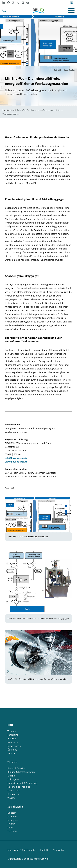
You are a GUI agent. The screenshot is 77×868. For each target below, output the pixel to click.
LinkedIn (12, 813)
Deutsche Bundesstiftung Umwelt (30, 859)
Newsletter (59, 850)
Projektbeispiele (10, 110)
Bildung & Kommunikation (21, 772)
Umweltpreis (14, 746)
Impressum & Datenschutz (21, 850)
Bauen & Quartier (17, 768)
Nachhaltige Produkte (19, 787)
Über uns (12, 750)
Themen (12, 731)
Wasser (11, 798)
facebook (12, 816)
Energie (11, 776)
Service (11, 753)
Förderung (13, 735)
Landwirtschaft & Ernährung (22, 783)
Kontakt (44, 850)
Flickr (10, 828)
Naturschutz (14, 790)
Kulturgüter (14, 779)
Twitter (11, 824)
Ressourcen (14, 794)
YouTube (12, 831)
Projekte (12, 739)
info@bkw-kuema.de (16, 458)
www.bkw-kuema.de (16, 462)
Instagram (13, 820)
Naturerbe (13, 742)
